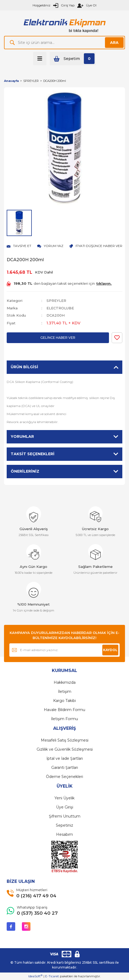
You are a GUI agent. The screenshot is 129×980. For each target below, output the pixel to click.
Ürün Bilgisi (24, 367)
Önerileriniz (25, 471)
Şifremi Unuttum (65, 816)
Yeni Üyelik (64, 798)
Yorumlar (22, 436)
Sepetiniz (64, 825)
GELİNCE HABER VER (58, 338)
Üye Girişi (65, 807)
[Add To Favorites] (117, 338)
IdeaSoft (35, 976)
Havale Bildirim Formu (64, 710)
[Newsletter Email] (64, 650)
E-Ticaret (52, 976)
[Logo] (64, 25)
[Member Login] (64, 5)
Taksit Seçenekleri (33, 454)
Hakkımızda (65, 682)
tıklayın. (104, 283)
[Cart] (73, 59)
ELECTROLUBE (60, 308)
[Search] (64, 43)
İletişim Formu (64, 719)
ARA (114, 43)
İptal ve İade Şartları (65, 758)
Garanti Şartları (65, 768)
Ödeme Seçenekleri (64, 777)
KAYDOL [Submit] (110, 650)
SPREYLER (56, 301)
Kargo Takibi (64, 701)
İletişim (65, 692)
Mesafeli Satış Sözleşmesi (65, 740)
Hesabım (64, 834)
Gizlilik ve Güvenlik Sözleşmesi (65, 749)
